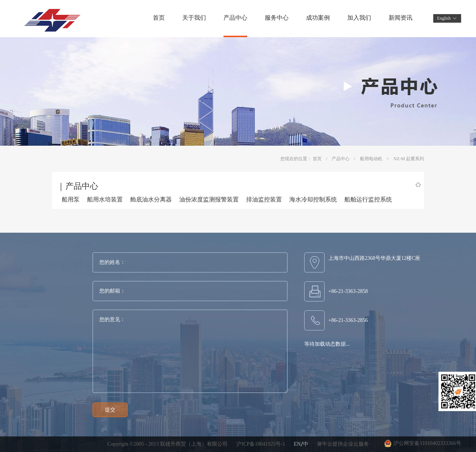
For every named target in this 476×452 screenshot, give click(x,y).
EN (297, 444)
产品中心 (341, 159)
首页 (159, 18)
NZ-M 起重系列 (409, 159)
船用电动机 (371, 159)
